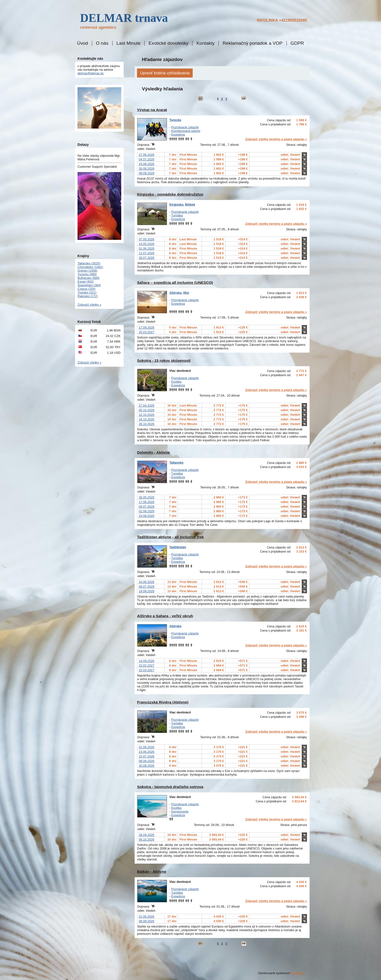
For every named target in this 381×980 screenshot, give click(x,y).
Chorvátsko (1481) (90, 267)
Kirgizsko (176, 204)
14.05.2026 (147, 244)
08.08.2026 (147, 761)
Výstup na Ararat (152, 110)
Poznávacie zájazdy (185, 127)
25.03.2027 (147, 332)
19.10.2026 (147, 419)
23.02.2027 (147, 665)
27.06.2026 (147, 155)
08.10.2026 (147, 839)
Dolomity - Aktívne (153, 452)
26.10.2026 (147, 424)
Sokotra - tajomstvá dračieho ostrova (170, 787)
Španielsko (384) (89, 285)
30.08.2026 (147, 169)
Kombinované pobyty (186, 131)
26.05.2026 (147, 497)
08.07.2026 (147, 586)
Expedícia (178, 134)
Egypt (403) (86, 282)
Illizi (186, 293)
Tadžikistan (178, 547)
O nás (102, 43)
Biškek (190, 204)
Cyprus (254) (87, 289)
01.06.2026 (147, 248)
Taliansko (176, 463)
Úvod (82, 43)
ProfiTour (298, 973)
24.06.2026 (147, 582)
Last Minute (128, 43)
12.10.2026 (147, 415)
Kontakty (205, 43)
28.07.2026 (147, 258)
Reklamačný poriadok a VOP (252, 43)
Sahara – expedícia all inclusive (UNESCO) (175, 282)
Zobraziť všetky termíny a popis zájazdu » (276, 139)
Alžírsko (175, 293)
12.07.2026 (147, 253)
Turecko (175, 120)
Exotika (176, 382)
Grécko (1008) (87, 271)
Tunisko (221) (87, 292)
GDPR (297, 43)
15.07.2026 (147, 756)
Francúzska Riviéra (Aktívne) (163, 702)
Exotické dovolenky (168, 43)
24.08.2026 (147, 164)
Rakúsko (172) (88, 296)
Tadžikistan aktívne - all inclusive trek (170, 537)
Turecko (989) (87, 274)
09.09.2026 (147, 173)
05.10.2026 (147, 410)
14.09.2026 (147, 661)
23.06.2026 (147, 752)
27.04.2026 (147, 405)
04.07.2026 (147, 159)
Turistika (177, 215)
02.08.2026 (147, 511)
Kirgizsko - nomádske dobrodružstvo (170, 194)
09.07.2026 (147, 507)
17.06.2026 (147, 502)
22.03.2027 (147, 670)
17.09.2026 (147, 327)
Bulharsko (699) (88, 278)
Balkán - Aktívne (152, 872)
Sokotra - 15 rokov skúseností (164, 360)
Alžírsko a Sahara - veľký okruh (165, 616)
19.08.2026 (147, 591)
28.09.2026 (147, 835)
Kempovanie (180, 811)
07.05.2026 (147, 239)
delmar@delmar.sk (91, 73)
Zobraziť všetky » (89, 305)
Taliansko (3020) (89, 263)
